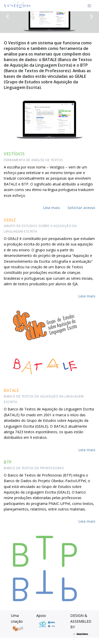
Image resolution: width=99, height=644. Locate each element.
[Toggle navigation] (89, 6)
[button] (7, 16)
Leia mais (52, 208)
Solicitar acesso (81, 208)
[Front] (17, 6)
